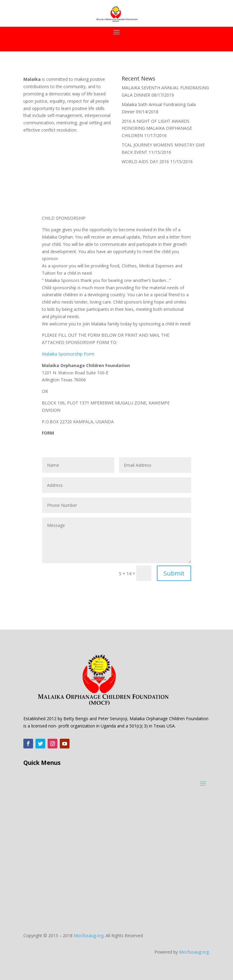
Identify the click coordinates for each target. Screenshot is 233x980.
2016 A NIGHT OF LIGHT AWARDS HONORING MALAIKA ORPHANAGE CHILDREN (157, 128)
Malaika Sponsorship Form (68, 354)
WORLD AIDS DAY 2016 (145, 162)
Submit (174, 573)
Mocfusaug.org (89, 935)
